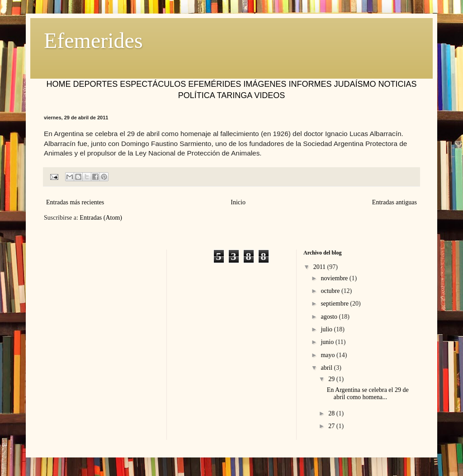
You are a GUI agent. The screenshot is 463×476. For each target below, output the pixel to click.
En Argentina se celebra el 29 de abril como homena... (368, 394)
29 (332, 379)
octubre (331, 291)
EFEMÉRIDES (215, 84)
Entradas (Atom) (101, 218)
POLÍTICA (196, 95)
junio (328, 342)
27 (332, 426)
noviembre (335, 278)
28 (332, 413)
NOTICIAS (397, 84)
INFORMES (310, 84)
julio (327, 329)
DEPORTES (96, 84)
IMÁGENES (265, 84)
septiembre (335, 304)
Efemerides (93, 40)
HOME (59, 84)
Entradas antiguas (394, 202)
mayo (328, 355)
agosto (330, 317)
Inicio (238, 202)
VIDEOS (269, 95)
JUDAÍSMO (355, 84)
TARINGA (234, 95)
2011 (320, 267)
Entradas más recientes (75, 202)
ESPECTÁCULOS (153, 84)
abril (327, 368)
